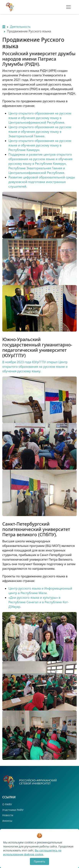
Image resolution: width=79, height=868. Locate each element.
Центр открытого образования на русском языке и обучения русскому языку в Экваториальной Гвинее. (40, 132)
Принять (39, 861)
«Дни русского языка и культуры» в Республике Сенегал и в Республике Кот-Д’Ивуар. (39, 602)
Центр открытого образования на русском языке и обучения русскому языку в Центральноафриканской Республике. (40, 118)
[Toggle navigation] (68, 7)
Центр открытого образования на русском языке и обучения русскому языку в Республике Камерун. (40, 145)
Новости (8, 815)
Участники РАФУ (13, 810)
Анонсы (7, 821)
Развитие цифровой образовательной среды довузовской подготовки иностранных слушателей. (42, 182)
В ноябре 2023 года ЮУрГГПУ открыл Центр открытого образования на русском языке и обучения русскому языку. (35, 367)
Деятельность (20, 27)
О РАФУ (7, 804)
